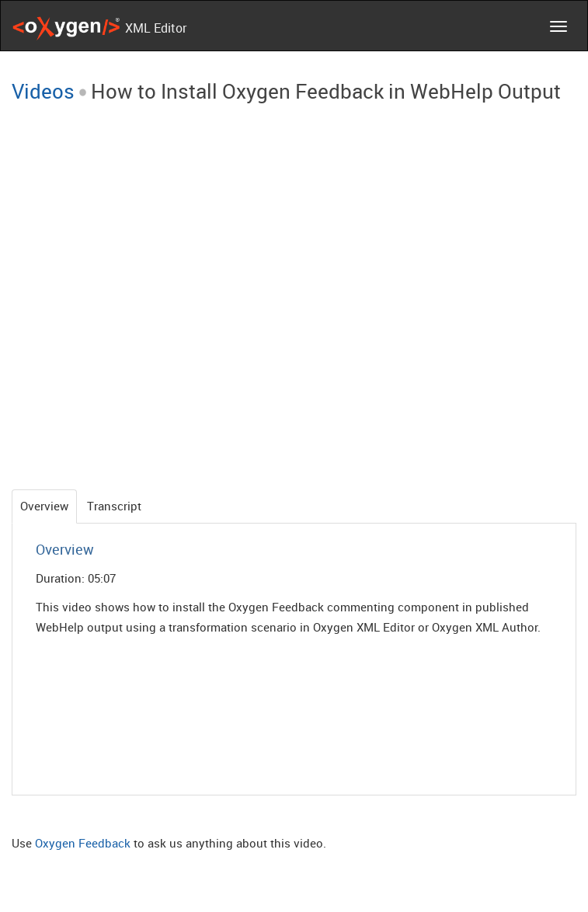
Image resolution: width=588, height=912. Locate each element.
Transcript (114, 506)
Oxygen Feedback (83, 843)
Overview (44, 506)
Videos (43, 91)
